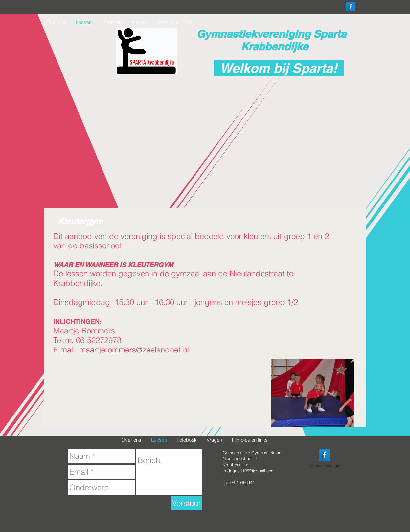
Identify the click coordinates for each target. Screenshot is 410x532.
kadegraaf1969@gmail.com (249, 471)
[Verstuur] (186, 503)
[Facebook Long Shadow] (351, 7)
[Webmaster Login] (325, 466)
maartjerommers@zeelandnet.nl (134, 350)
